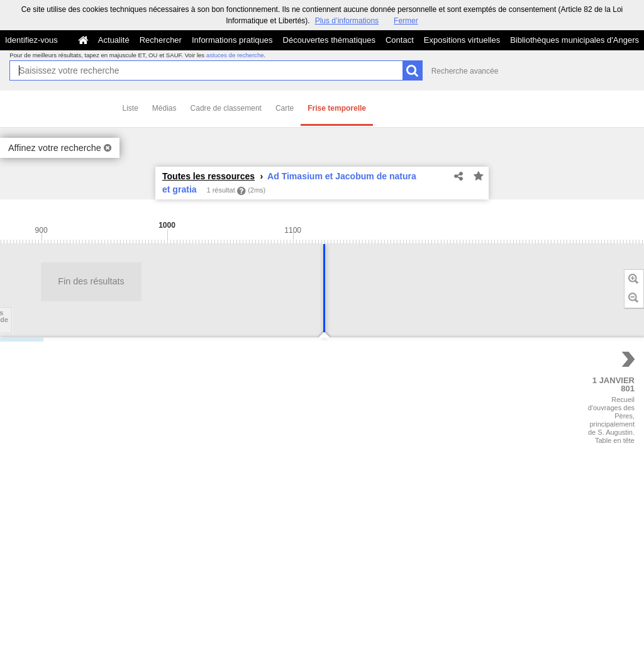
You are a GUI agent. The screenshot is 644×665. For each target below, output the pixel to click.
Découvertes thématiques (329, 40)
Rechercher (161, 40)
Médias (164, 108)
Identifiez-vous (31, 40)
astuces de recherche (235, 55)
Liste (130, 108)
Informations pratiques (232, 40)
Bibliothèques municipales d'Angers (575, 40)
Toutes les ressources (208, 176)
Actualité (114, 40)
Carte (285, 108)
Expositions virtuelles (462, 40)
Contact (400, 40)
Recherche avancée (465, 71)
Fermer (406, 21)
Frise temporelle (337, 108)
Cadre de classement (226, 108)
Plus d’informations (347, 21)
